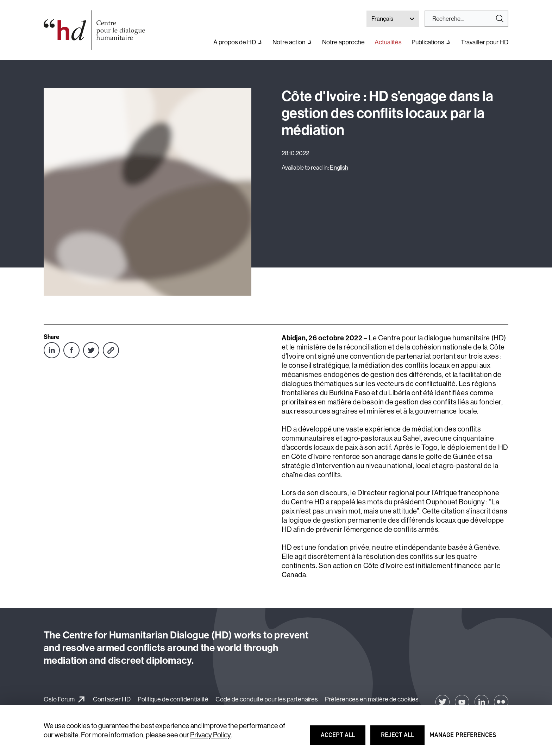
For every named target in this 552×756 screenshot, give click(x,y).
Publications (428, 42)
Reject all (402, 738)
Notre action (289, 42)
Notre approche (343, 42)
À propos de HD (235, 42)
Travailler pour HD (485, 42)
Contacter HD (112, 699)
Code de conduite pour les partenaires (267, 699)
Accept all (342, 738)
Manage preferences (463, 738)
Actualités (388, 42)
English (339, 168)
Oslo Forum (59, 699)
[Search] (464, 19)
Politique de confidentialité (173, 699)
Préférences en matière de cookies (372, 699)
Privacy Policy (210, 735)
